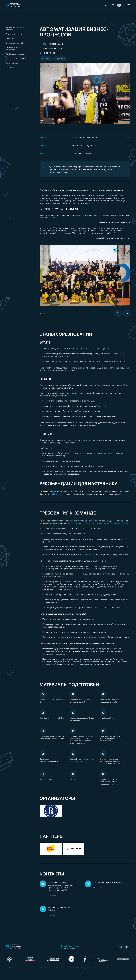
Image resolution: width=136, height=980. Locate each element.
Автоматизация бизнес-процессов (16, 28)
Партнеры (10, 67)
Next (127, 313)
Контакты (10, 39)
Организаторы (12, 63)
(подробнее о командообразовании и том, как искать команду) (99, 523)
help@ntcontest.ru (70, 947)
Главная (8, 16)
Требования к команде (15, 54)
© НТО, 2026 (10, 968)
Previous (118, 313)
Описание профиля (14, 34)
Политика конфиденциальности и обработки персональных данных (64, 968)
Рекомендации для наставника (14, 48)
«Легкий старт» (58, 494)
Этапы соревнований (14, 43)
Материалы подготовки (16, 58)
